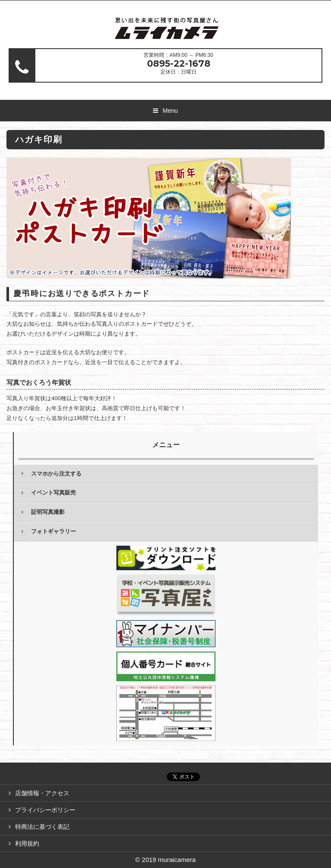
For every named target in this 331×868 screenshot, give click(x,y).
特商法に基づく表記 (42, 827)
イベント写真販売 (53, 493)
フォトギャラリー (53, 531)
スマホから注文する (56, 474)
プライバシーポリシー (45, 810)
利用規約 (27, 843)
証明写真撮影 (48, 512)
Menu (170, 111)
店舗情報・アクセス (42, 793)
